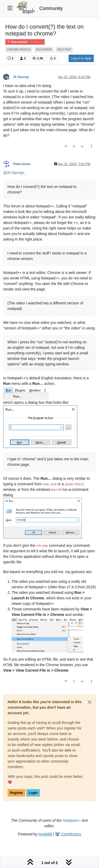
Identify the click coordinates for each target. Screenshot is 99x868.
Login (33, 793)
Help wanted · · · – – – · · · (25, 42)
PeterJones (22, 164)
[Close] (89, 702)
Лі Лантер (21, 77)
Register (16, 793)
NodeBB (45, 834)
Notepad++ (72, 820)
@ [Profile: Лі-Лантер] (13, 173)
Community (51, 8)
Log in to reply (81, 58)
